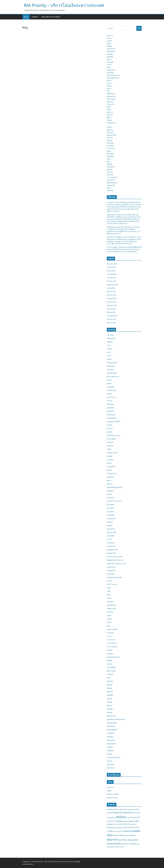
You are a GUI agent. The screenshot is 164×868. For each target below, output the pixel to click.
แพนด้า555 (110, 764)
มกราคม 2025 (111, 319)
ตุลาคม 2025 (111, 288)
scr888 (109, 539)
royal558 (110, 522)
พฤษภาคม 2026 (112, 264)
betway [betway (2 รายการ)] (129, 809)
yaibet (109, 615)
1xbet (109, 345)
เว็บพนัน (109, 754)
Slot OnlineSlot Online (115, 557)
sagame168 (111, 529)
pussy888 (110, 62)
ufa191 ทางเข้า (112, 584)
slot (108, 91)
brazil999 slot (111, 390)
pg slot (109, 83)
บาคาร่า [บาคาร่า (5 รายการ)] (131, 827)
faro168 (109, 401)
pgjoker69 (110, 477)
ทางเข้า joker (111, 99)
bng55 (109, 383)
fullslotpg (110, 156)
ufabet (109, 598)
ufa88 (109, 588)
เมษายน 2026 (111, 267)
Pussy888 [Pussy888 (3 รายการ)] (118, 821)
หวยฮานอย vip (112, 744)
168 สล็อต (110, 335)
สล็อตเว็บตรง (111, 49)
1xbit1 (109, 352)
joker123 (110, 36)
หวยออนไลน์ (111, 185)
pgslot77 (110, 172)
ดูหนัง (109, 161)
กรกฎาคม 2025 (112, 298)
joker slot (110, 102)
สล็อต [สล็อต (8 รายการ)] (110, 835)
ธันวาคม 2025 (111, 281)
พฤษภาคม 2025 (112, 305)
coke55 (109, 394)
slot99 (109, 43)
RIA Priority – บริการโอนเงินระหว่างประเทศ (64, 5)
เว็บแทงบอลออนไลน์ (113, 757)
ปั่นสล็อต (110, 650)
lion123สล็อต (111, 439)
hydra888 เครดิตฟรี (113, 422)
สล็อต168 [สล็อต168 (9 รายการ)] (112, 840)
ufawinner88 (111, 609)
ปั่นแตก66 (110, 175)
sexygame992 (111, 553)
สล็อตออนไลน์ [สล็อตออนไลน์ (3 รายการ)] (133, 840)
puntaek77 (111, 508)
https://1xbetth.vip (113, 75)
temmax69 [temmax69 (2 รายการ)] (110, 828)
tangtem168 (111, 570)
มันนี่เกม (109, 664)
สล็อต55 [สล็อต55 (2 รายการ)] (116, 835)
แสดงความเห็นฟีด (113, 794)
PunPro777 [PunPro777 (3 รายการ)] (135, 818)
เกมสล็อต (110, 747)
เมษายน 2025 (111, 309)
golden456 (110, 408)
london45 (110, 446)
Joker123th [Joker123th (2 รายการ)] (136, 813)
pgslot (109, 59)
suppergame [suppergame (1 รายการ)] (133, 824)
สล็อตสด (110, 712)
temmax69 (110, 574)
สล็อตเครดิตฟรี (112, 723)
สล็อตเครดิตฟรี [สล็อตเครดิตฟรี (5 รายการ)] (114, 844)
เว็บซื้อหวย (110, 751)
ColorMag (76, 862)
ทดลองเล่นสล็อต (112, 629)
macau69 (110, 460)
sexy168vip (111, 543)
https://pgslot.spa (113, 78)
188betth (110, 342)
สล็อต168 (110, 191)
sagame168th (111, 135)
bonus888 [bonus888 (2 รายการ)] (136, 809)
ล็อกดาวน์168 (111, 671)
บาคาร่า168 (111, 148)
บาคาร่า (109, 65)
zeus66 (109, 619)
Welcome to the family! (51, 17)
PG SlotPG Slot (112, 473)
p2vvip (109, 463)
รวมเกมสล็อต (111, 667)
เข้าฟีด (109, 791)
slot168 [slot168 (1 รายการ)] (116, 824)
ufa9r (109, 595)
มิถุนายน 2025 (111, 302)
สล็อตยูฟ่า (110, 709)
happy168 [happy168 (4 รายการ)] (117, 812)
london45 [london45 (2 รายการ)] (110, 818)
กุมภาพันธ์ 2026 (112, 274)
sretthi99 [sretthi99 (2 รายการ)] (126, 824)
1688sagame (111, 338)
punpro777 (111, 180)
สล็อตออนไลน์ (111, 123)
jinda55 (109, 41)
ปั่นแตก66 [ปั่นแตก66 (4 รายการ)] (128, 831)
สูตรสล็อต (110, 737)
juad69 (109, 432)
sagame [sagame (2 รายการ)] (125, 821)
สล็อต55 (109, 685)
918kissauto (111, 366)
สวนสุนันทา (111, 733)
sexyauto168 (111, 546)
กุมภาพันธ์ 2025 (112, 316)
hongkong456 (111, 418)
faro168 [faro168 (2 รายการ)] (109, 813)
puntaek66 (111, 505)
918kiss (109, 127)
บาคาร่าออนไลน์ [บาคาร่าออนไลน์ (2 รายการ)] (118, 831)
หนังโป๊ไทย (110, 73)
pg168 (109, 38)
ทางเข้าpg (110, 633)
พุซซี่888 (110, 660)
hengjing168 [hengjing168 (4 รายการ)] (127, 812)
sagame (110, 525)
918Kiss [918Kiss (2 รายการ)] (116, 809)
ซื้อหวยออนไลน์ (112, 183)
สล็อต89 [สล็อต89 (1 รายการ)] (127, 836)
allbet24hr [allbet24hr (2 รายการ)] (123, 809)
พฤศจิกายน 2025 (112, 285)
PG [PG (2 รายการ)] (115, 818)
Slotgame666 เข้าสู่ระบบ (115, 560)
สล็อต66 (109, 46)
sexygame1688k (112, 550)
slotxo (109, 67)
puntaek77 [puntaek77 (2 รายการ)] (111, 821)
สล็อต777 (110, 692)
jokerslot (110, 115)
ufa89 (109, 591)
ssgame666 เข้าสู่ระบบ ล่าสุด (116, 564)
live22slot (110, 442)
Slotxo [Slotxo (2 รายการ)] (120, 824)
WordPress (29, 864)
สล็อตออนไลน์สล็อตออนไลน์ (116, 719)
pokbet (109, 494)
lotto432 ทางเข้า (112, 453)
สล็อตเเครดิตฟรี (112, 730)
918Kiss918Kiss (112, 363)
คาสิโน (109, 622)
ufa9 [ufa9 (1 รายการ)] (116, 828)
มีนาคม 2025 (111, 312)
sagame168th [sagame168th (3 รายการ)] (134, 821)
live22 (109, 159)
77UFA (109, 356)
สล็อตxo (109, 120)
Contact (35, 17)
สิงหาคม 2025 (111, 295)
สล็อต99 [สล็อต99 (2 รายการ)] (133, 835)
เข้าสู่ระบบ (110, 787)
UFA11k (109, 581)
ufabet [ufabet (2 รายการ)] (120, 828)
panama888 (111, 467)
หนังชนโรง (110, 132)
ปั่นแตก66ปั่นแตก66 (113, 657)
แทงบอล (109, 761)
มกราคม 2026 (111, 278)
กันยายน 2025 (111, 291)
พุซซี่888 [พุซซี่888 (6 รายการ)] (136, 831)
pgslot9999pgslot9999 (114, 487)
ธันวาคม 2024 (111, 323)
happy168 (110, 411)
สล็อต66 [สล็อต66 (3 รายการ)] (122, 835)
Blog (26, 17)
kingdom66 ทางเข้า (113, 435)
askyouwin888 (112, 373)
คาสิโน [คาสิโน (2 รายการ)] (125, 828)
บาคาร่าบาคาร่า (112, 643)
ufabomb (110, 602)
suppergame (111, 567)
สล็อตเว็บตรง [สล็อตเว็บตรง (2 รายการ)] (125, 844)
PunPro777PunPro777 (114, 501)
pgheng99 (110, 153)
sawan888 (110, 536)
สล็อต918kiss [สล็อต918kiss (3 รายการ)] (122, 840)
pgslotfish (110, 491)
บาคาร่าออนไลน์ (112, 177)
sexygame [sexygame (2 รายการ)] (110, 824)
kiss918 (109, 86)
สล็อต (109, 107)
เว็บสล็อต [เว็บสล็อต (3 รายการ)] (133, 844)
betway (109, 380)
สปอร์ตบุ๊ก (110, 674)
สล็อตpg (110, 702)
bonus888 (110, 387)
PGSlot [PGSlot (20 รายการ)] (121, 817)
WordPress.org (112, 798)
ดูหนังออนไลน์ (111, 96)
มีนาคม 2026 (111, 271)
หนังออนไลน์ (111, 167)
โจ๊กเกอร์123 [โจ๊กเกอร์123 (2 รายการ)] (119, 847)
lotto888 (110, 456)
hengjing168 (111, 415)
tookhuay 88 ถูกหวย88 (114, 577)
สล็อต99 (109, 699)
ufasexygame (111, 605)
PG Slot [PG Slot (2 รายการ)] (128, 818)
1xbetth (109, 349)
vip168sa (110, 612)
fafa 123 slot (111, 397)
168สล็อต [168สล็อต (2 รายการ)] (110, 809)
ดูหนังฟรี (110, 140)
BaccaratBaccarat (113, 376)
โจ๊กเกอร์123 (111, 104)
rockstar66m (111, 518)
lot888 (109, 449)
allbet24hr (110, 370)
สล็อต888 (110, 54)
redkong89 (111, 515)
